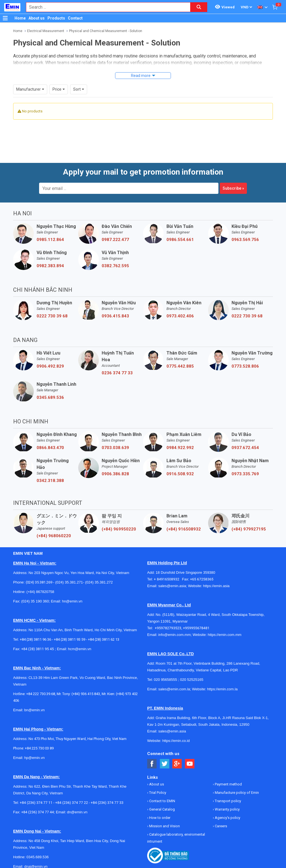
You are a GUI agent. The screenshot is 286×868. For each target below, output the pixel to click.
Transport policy (227, 801)
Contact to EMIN (162, 801)
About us (37, 18)
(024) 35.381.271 (69, 582)
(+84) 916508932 (184, 529)
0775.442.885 (180, 366)
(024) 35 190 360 (35, 601)
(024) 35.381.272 (98, 582)
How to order (159, 818)
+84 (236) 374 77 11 (36, 803)
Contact (75, 18)
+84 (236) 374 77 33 (107, 803)
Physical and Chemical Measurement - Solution (106, 31)
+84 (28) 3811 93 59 (70, 639)
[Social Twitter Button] (165, 764)
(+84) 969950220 (119, 529)
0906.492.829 (50, 366)
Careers (221, 826)
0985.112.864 (50, 240)
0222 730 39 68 (52, 316)
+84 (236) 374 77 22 (72, 803)
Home (20, 18)
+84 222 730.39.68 (41, 694)
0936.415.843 (115, 316)
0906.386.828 (115, 474)
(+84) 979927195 (249, 529)
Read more (141, 76)
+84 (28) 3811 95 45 (38, 649)
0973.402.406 (180, 316)
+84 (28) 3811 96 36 (35, 639)
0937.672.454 (245, 448)
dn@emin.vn (77, 812)
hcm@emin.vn (79, 649)
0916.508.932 (180, 474)
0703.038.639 (115, 448)
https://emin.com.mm (225, 635)
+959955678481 (196, 628)
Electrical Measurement (46, 31)
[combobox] (105, 7)
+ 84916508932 (168, 579)
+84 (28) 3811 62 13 (104, 639)
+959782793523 (168, 628)
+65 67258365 (202, 579)
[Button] (5, 18)
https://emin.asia (216, 586)
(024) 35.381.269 (39, 582)
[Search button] (199, 7)
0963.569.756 (245, 240)
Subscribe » (233, 188)
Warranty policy (227, 809)
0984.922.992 (180, 448)
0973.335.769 (245, 474)
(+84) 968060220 (54, 536)
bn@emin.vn (34, 710)
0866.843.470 (50, 448)
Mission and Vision (164, 826)
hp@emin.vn (34, 758)
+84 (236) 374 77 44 (38, 812)
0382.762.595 (115, 266)
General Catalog (162, 809)
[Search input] (105, 7)
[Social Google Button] (177, 764)
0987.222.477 (115, 240)
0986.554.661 (180, 240)
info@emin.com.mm (175, 635)
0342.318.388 (50, 481)
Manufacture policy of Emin (236, 793)
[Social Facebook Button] (152, 764)
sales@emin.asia (172, 586)
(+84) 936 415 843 (86, 694)
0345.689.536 (50, 397)
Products (56, 18)
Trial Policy (157, 793)
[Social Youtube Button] (190, 764)
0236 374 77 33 (117, 373)
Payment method (228, 784)
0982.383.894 (50, 266)
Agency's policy (227, 818)
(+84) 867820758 (40, 592)
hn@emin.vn (72, 601)
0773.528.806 (245, 366)
